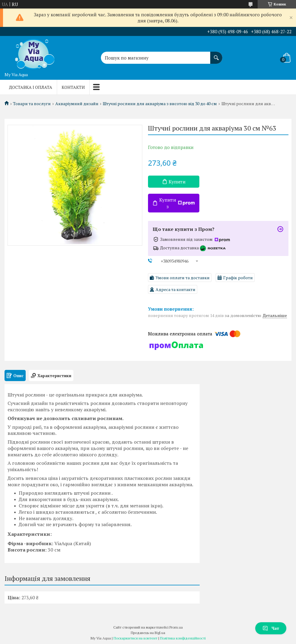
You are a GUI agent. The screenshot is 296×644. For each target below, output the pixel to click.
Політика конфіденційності (183, 638)
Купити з (177, 203)
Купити (177, 182)
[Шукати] (216, 55)
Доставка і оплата (31, 87)
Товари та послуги (32, 104)
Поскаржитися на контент (135, 638)
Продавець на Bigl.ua (148, 633)
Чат (271, 628)
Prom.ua (176, 627)
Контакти (73, 87)
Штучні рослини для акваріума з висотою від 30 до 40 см (160, 104)
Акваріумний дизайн (77, 104)
